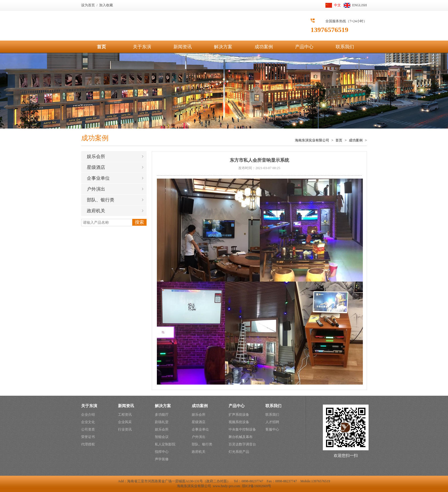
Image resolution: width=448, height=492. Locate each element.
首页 (101, 47)
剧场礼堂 (162, 422)
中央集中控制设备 (242, 429)
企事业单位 (98, 178)
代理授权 (88, 444)
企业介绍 (88, 415)
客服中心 (272, 429)
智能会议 (162, 437)
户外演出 (96, 189)
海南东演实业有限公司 (312, 140)
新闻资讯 (183, 47)
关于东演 (142, 47)
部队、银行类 (101, 200)
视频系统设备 (239, 422)
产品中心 (304, 47)
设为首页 (88, 5)
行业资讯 (125, 429)
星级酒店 (96, 167)
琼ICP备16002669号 (257, 486)
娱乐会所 (96, 156)
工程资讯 (125, 415)
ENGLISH (360, 5)
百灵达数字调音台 (242, 444)
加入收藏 (106, 5)
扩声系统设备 (239, 415)
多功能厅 (162, 415)
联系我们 (345, 47)
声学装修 (162, 459)
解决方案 (223, 47)
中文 (337, 5)
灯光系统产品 (239, 452)
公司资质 (88, 429)
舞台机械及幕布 (241, 437)
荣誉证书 (88, 437)
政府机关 (96, 211)
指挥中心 (162, 452)
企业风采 (125, 422)
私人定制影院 (165, 444)
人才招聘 (272, 422)
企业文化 (88, 422)
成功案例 (264, 47)
